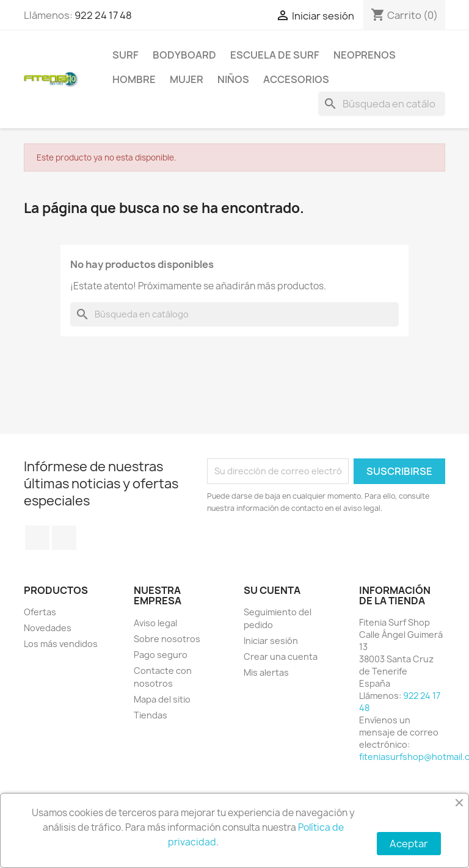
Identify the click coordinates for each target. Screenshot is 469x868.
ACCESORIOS (296, 79)
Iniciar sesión (271, 641)
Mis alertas (266, 672)
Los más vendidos (61, 644)
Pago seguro (161, 655)
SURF (125, 55)
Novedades (48, 628)
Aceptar (409, 844)
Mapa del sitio (162, 699)
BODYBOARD (184, 55)
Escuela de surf (275, 55)
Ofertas (40, 612)
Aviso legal (155, 623)
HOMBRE (134, 79)
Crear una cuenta (281, 656)
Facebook (37, 538)
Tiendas (151, 715)
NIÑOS (233, 79)
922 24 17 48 (103, 15)
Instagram (64, 538)
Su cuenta (272, 590)
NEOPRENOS (365, 55)
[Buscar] (382, 104)
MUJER (187, 79)
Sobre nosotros (167, 639)
